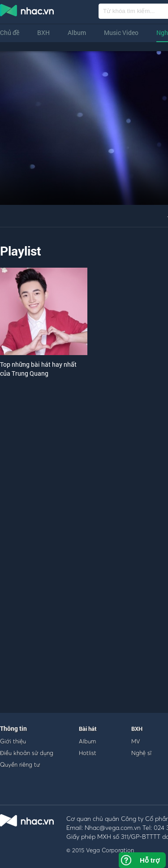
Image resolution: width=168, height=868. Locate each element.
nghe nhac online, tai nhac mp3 (27, 12)
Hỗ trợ (150, 860)
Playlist (21, 251)
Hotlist (88, 753)
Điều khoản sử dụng (27, 753)
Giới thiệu (13, 741)
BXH (43, 33)
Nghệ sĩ (141, 753)
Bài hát (88, 729)
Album (77, 33)
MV (136, 741)
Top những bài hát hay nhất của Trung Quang (38, 369)
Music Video (121, 33)
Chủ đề (10, 33)
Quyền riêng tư (20, 764)
